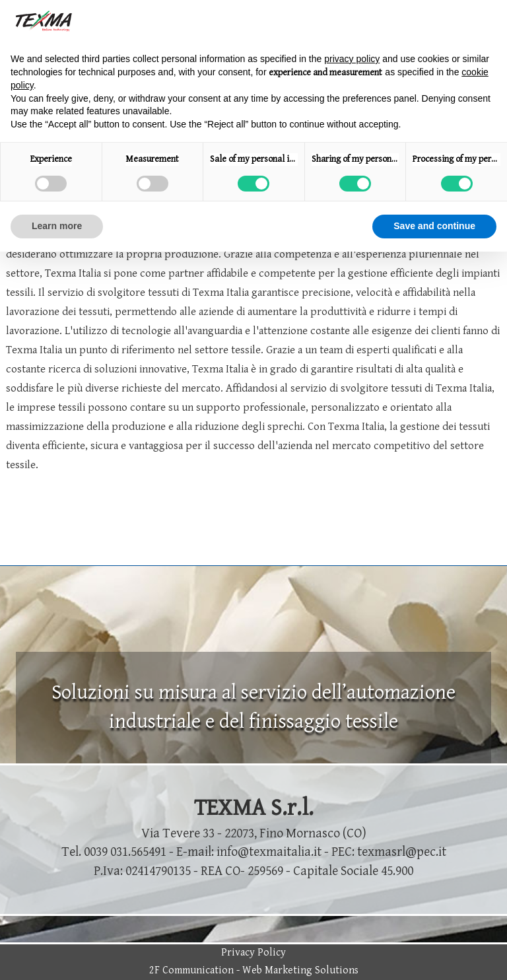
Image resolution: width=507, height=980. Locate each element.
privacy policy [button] (352, 59)
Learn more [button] (57, 226)
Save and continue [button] (434, 226)
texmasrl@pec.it (402, 852)
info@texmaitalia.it (269, 852)
